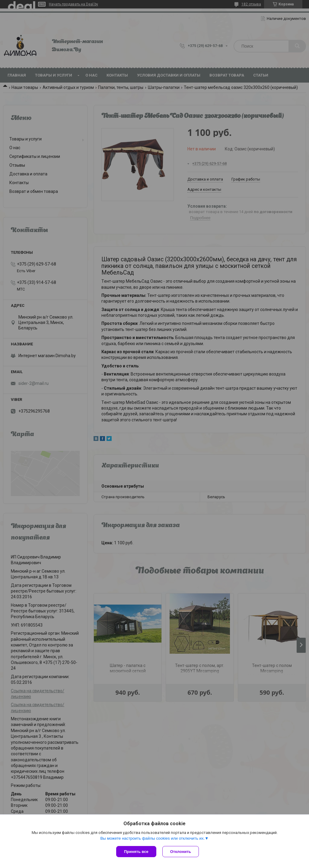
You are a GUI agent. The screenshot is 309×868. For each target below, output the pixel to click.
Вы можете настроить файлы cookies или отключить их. (152, 838)
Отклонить (181, 852)
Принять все (136, 852)
